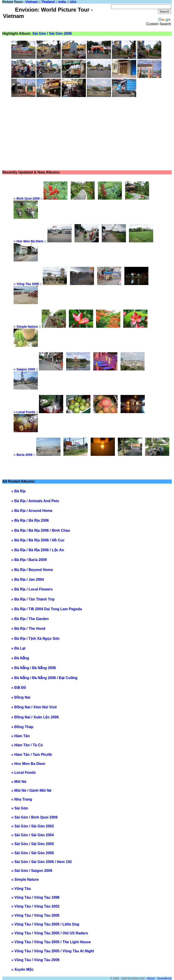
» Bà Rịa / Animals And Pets (35, 501)
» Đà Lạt (18, 648)
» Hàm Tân (21, 736)
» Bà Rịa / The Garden (30, 619)
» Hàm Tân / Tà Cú (27, 745)
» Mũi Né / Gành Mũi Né (31, 790)
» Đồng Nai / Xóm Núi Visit (34, 707)
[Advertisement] (93, 134)
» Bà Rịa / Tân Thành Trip (33, 599)
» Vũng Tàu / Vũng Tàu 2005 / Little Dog (45, 924)
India (62, 2)
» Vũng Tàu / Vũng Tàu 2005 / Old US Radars (50, 933)
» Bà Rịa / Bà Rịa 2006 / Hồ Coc (38, 540)
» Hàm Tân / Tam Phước (32, 755)
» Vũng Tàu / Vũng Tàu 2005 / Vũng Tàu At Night (53, 951)
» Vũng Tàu (21, 889)
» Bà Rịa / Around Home (32, 511)
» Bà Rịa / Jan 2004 (28, 579)
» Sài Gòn (20, 808)
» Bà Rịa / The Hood (28, 629)
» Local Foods (24, 773)
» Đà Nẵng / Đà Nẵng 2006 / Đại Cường (44, 678)
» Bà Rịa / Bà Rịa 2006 (30, 520)
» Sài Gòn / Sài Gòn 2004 (33, 835)
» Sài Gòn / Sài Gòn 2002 (33, 826)
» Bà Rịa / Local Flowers (32, 589)
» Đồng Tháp (22, 727)
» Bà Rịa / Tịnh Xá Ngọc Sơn (35, 639)
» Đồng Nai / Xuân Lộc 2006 (35, 717)
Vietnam (31, 2)
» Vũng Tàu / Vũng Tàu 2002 (35, 906)
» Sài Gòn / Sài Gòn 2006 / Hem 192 (42, 862)
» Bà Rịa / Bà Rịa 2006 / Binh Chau (41, 530)
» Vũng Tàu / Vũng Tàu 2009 (35, 960)
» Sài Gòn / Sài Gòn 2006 (33, 853)
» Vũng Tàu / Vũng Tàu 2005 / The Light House (51, 942)
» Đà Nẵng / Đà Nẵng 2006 (34, 668)
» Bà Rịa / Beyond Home (32, 570)
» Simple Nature (25, 880)
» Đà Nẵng (20, 658)
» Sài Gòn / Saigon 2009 (32, 871)
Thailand (48, 2)
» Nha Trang (22, 799)
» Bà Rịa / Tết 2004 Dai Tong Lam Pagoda (47, 609)
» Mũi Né (19, 782)
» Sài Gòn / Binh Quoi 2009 (34, 817)
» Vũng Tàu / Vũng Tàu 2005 (35, 915)
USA (73, 2)
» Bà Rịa (18, 491)
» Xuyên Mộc (22, 969)
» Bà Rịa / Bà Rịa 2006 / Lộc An (38, 550)
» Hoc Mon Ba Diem (28, 764)
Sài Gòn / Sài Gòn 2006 (52, 33)
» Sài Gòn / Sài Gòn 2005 (33, 844)
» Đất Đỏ (19, 688)
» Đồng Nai (21, 697)
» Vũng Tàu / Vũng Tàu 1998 (35, 897)
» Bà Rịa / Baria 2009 (29, 560)
